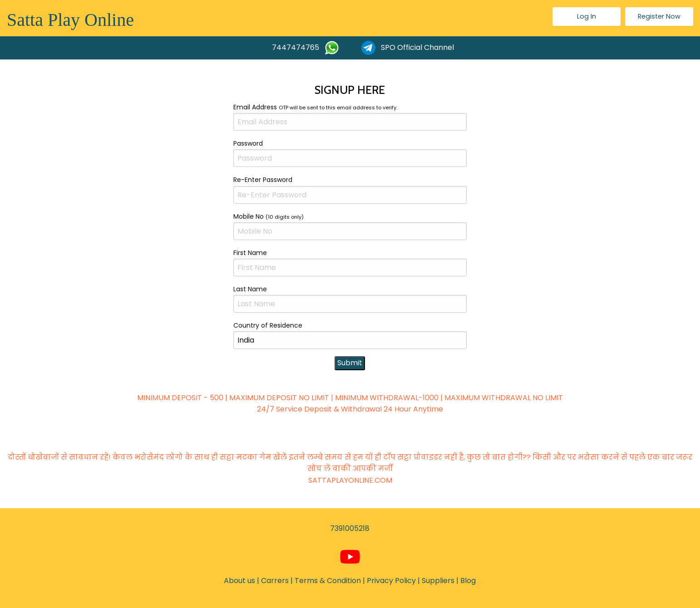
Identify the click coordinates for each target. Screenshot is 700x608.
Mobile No (350, 226)
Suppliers (438, 581)
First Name (350, 262)
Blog (468, 581)
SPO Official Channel (408, 48)
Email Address (350, 117)
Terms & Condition (328, 581)
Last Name (350, 299)
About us (239, 581)
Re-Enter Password (350, 189)
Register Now (659, 16)
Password (350, 153)
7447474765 (305, 48)
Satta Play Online (70, 20)
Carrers (275, 581)
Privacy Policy (391, 581)
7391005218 (350, 528)
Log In (587, 16)
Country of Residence (350, 335)
